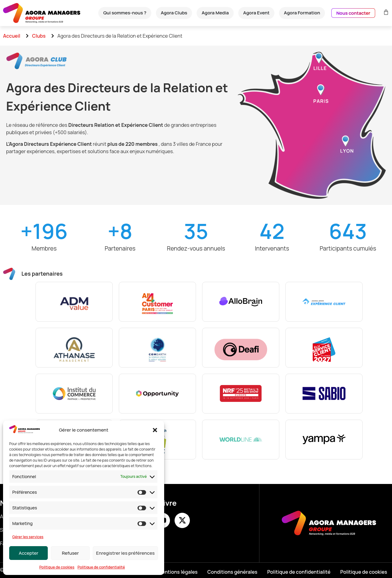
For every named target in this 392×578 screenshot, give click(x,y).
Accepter (28, 553)
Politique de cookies (57, 567)
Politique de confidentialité (101, 567)
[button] (155, 430)
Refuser (70, 553)
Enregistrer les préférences (125, 553)
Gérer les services (28, 537)
